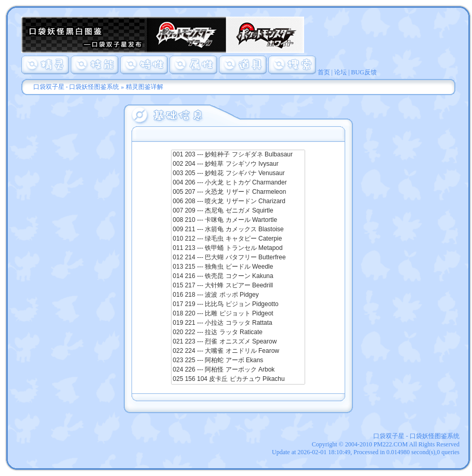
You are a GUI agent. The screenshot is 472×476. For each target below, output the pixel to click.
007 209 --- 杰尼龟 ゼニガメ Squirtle (238, 211)
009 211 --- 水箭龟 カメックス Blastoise (238, 230)
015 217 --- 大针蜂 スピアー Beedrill (238, 286)
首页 (324, 72)
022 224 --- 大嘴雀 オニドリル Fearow (238, 351)
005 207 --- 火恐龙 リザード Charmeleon (238, 192)
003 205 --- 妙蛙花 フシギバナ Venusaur (238, 174)
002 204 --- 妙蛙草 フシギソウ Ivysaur (238, 164)
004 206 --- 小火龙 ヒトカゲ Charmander (238, 183)
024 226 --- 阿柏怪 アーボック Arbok (238, 370)
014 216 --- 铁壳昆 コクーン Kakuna (238, 276)
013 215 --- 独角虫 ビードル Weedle (238, 267)
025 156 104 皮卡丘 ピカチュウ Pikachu (238, 379)
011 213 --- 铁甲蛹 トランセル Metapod (238, 248)
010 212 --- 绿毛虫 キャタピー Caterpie (238, 239)
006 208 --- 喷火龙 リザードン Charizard (238, 202)
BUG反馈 (364, 72)
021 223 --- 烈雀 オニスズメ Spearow (238, 342)
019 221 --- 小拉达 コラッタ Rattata (238, 323)
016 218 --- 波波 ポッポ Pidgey (238, 295)
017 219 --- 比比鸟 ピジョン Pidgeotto (238, 305)
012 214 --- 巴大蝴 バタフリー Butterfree (238, 258)
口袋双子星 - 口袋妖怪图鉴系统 (76, 87)
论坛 (340, 72)
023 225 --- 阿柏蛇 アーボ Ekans (238, 361)
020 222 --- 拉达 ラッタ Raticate (238, 333)
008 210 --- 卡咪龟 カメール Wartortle (238, 220)
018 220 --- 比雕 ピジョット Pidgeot (238, 314)
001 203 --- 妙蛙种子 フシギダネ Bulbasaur (238, 155)
